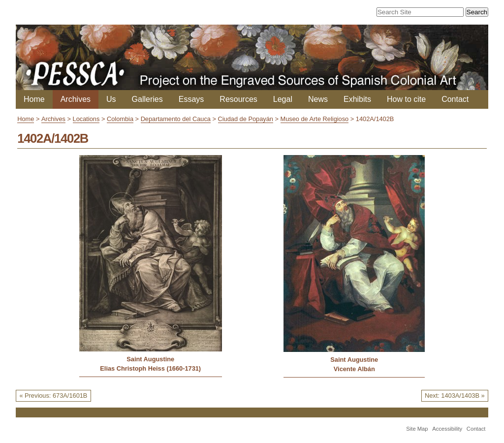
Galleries (147, 99)
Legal (283, 99)
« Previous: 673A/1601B (53, 396)
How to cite (406, 99)
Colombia (120, 119)
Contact (455, 99)
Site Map (417, 429)
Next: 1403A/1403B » (455, 396)
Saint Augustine (150, 359)
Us (111, 99)
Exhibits (357, 99)
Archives (76, 99)
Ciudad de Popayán (246, 119)
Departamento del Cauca (176, 119)
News (318, 99)
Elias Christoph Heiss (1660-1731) (150, 368)
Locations (86, 119)
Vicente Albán (354, 369)
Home (34, 99)
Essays (191, 99)
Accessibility (447, 429)
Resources (238, 99)
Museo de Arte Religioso (315, 119)
